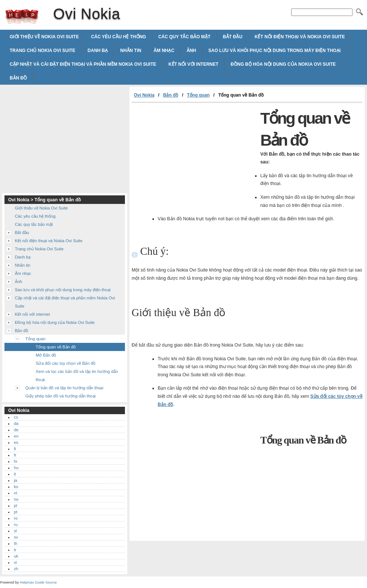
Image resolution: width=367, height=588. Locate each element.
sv (16, 537)
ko (16, 487)
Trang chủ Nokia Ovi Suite (43, 51)
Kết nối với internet (193, 64)
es (16, 442)
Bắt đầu (233, 37)
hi (15, 461)
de (16, 430)
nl (15, 493)
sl (15, 531)
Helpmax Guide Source (38, 582)
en (16, 436)
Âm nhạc (164, 51)
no (16, 499)
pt (15, 512)
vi (15, 562)
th (15, 543)
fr (15, 455)
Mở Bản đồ (46, 355)
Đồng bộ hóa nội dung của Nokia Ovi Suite (283, 64)
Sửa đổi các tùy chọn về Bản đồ (66, 363)
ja (15, 480)
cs (16, 417)
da (16, 423)
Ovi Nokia (22, 17)
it (15, 474)
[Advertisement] (194, 159)
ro (16, 518)
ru (16, 524)
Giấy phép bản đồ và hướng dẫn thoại (60, 396)
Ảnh (191, 51)
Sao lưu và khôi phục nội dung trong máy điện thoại (274, 51)
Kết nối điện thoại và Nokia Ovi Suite (300, 37)
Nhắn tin (131, 51)
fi (15, 449)
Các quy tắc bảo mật (184, 37)
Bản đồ (18, 78)
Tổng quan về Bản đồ (56, 347)
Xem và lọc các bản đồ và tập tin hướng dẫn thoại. (77, 376)
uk (16, 556)
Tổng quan (198, 95)
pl (15, 506)
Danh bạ (98, 51)
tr (15, 550)
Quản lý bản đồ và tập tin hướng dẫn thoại (64, 388)
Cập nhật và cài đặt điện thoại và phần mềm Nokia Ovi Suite (83, 64)
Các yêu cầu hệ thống (119, 37)
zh (16, 569)
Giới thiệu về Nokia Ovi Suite (44, 37)
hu (16, 468)
